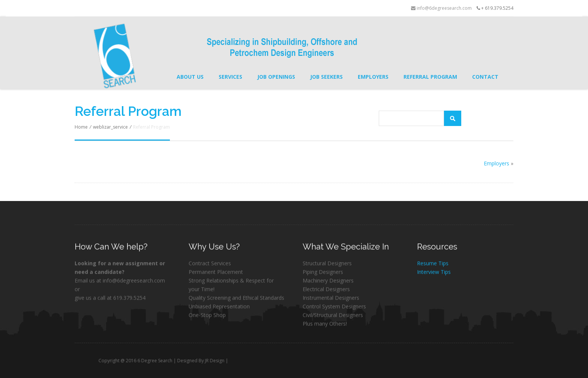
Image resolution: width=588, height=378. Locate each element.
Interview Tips (434, 272)
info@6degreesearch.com (441, 8)
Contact (485, 77)
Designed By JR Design (211, 361)
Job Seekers (326, 77)
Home (81, 127)
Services (230, 77)
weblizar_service (110, 127)
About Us (190, 77)
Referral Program (430, 77)
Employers (373, 77)
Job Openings (276, 77)
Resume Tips (433, 264)
